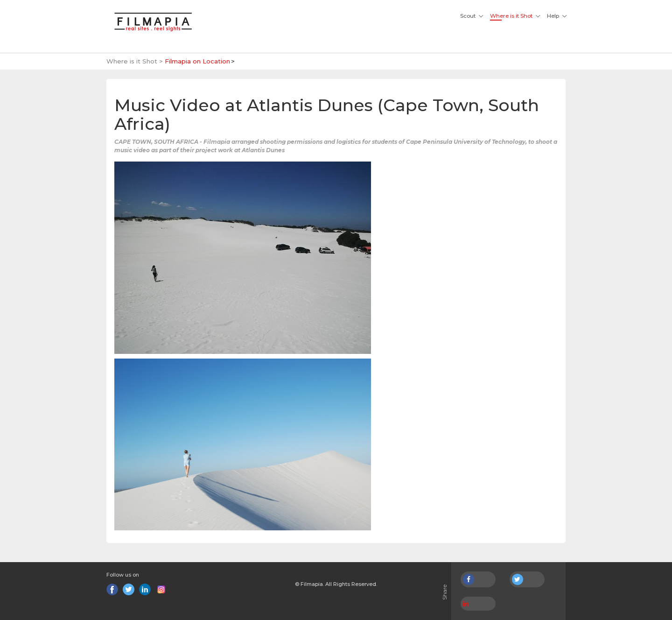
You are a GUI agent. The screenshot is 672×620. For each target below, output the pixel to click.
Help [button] (553, 16)
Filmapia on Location (197, 61)
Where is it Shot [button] (511, 16)
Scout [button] (468, 16)
